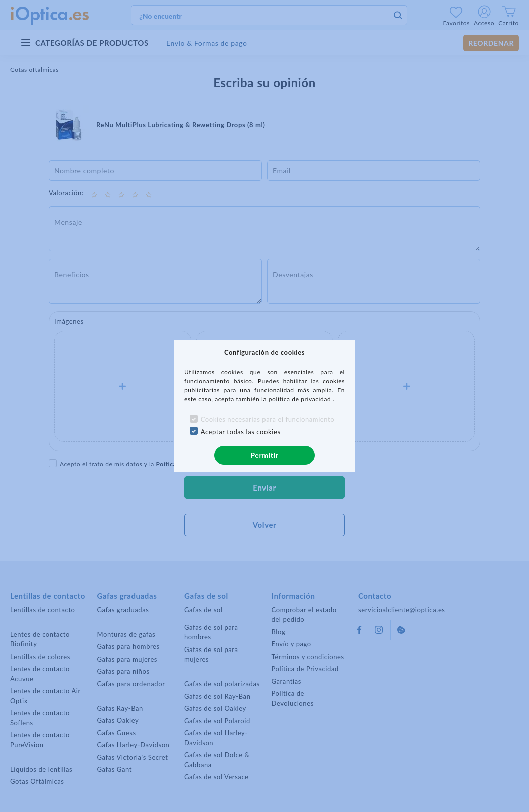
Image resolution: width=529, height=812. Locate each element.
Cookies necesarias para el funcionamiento (268, 419)
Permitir (264, 455)
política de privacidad (301, 399)
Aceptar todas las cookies (241, 432)
